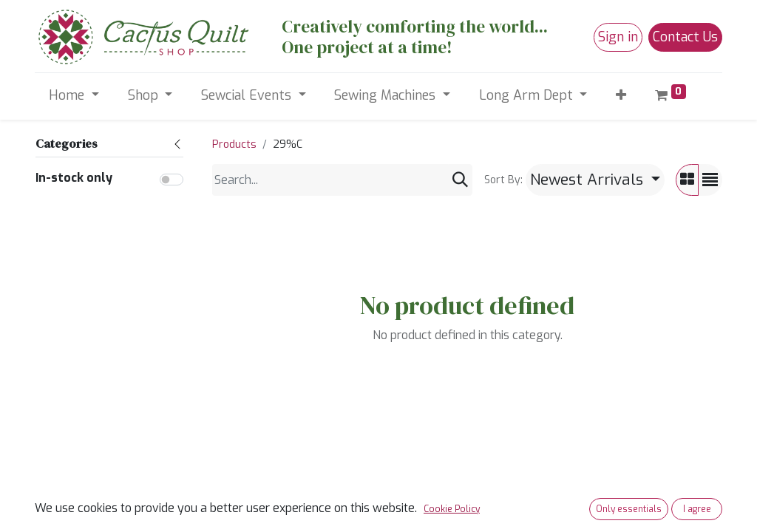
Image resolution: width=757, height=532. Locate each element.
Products (234, 144)
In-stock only (74, 178)
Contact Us (685, 37)
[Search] (460, 180)
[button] (621, 96)
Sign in (618, 37)
